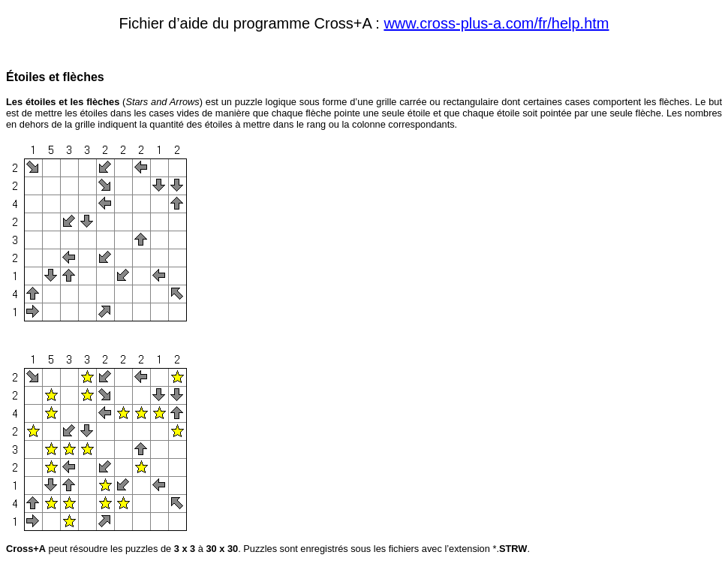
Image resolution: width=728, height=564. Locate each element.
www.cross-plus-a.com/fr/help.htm (496, 23)
